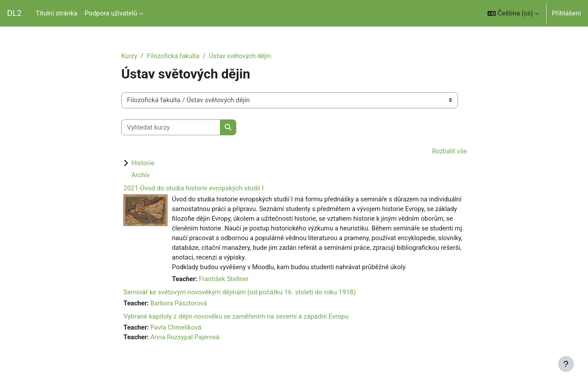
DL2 (14, 13)
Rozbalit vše (449, 152)
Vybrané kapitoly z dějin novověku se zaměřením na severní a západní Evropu (236, 319)
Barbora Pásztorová (180, 306)
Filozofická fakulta (174, 56)
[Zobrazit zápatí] (566, 364)
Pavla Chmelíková (177, 330)
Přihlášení (566, 13)
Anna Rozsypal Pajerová (186, 340)
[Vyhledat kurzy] (171, 128)
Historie (143, 163)
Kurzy (129, 56)
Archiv (141, 175)
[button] (513, 13)
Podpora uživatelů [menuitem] (111, 13)
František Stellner (225, 281)
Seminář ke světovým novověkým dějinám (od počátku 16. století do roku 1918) (240, 295)
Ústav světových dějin (242, 56)
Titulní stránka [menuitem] (57, 13)
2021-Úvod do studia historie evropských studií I (194, 189)
